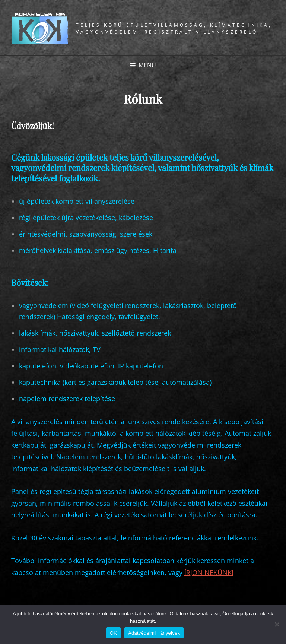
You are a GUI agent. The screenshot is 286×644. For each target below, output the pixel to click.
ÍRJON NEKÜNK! (209, 572)
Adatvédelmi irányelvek (154, 633)
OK (113, 633)
